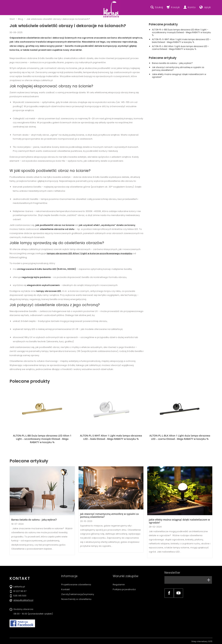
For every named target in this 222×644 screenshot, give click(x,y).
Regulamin (119, 577)
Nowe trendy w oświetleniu (76, 592)
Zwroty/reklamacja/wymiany (78, 587)
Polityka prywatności (124, 582)
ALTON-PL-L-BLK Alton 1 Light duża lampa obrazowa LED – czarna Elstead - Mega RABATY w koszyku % (180, 48)
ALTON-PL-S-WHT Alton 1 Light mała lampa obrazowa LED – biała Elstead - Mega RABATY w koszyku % (181, 41)
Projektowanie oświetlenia (76, 577)
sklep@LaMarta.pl (23, 599)
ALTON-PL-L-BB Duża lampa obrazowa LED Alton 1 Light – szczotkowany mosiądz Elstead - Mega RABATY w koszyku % (181, 32)
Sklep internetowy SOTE (202, 640)
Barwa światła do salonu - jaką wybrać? (172, 63)
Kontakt (65, 582)
